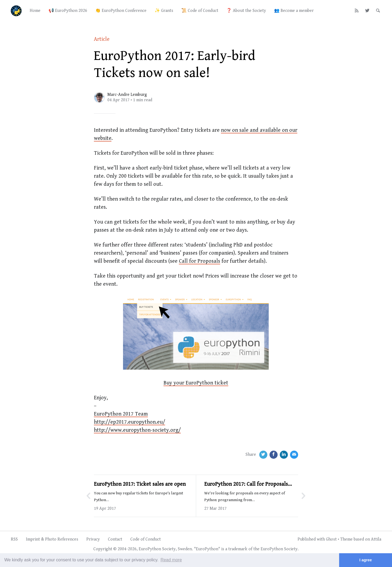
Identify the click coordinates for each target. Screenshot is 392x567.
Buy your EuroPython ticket (196, 383)
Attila (376, 539)
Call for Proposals (200, 261)
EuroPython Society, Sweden (165, 549)
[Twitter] (367, 11)
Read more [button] (171, 560)
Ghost (331, 539)
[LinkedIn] (284, 455)
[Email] (294, 455)
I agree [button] (366, 560)
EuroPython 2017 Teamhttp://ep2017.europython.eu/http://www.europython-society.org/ (137, 422)
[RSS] (357, 11)
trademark (238, 549)
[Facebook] (274, 455)
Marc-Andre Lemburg (127, 95)
